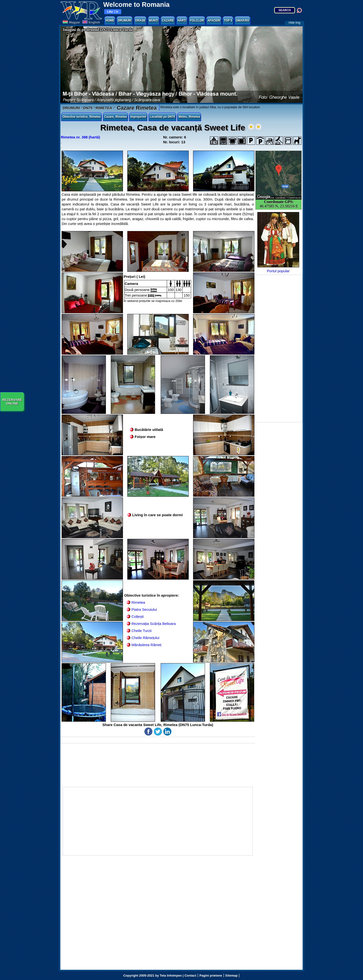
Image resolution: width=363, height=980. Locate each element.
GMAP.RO (242, 20)
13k (113, 12)
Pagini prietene (211, 975)
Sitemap (231, 975)
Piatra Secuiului (144, 609)
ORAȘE (140, 20)
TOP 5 (228, 20)
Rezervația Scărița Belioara (154, 624)
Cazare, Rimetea (116, 117)
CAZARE (168, 20)
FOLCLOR (197, 20)
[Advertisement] (279, 349)
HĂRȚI (182, 20)
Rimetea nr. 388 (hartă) (80, 137)
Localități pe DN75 (162, 117)
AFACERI (214, 20)
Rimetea (138, 602)
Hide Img (294, 23)
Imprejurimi (138, 117)
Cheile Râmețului (145, 638)
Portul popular (278, 243)
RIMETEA (104, 108)
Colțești (138, 616)
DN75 (88, 108)
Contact (190, 975)
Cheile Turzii (142, 631)
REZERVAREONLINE (12, 402)
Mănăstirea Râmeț (146, 645)
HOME (110, 20)
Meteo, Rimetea (189, 117)
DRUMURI (125, 20)
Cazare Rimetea (136, 108)
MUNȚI (154, 20)
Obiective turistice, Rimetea (81, 117)
